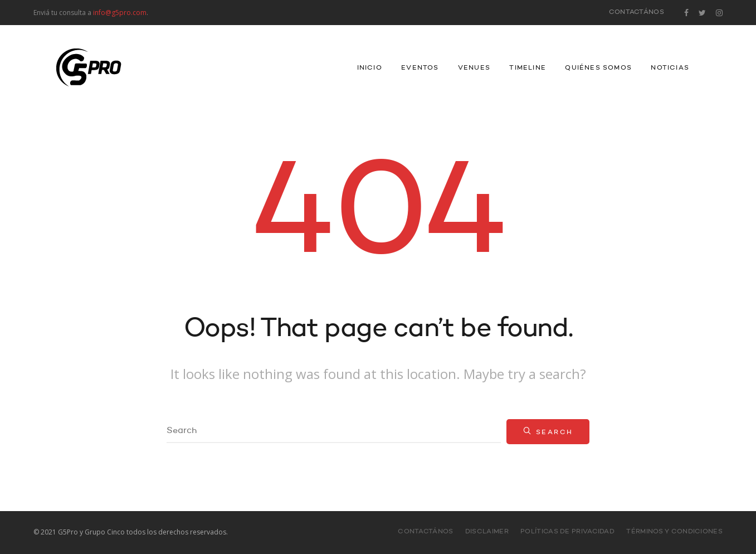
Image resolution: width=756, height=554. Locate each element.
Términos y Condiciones (674, 532)
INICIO (370, 68)
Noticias (670, 68)
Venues (474, 68)
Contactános (636, 12)
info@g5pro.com (120, 13)
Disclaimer (487, 532)
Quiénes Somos (598, 68)
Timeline (528, 68)
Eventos (420, 68)
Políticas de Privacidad (567, 532)
